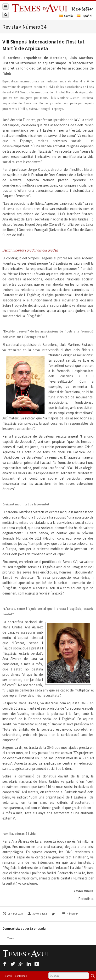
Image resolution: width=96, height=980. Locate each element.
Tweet (11, 938)
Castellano (21, 976)
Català (9, 976)
